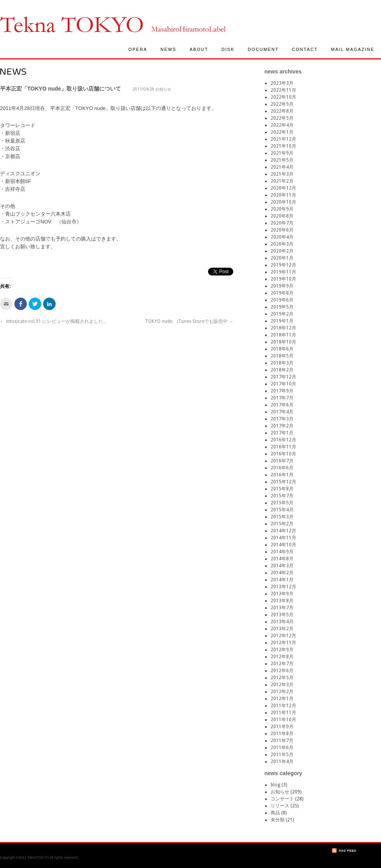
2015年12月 (283, 482)
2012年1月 (282, 699)
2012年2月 (282, 692)
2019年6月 (282, 300)
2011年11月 (283, 713)
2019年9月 (282, 286)
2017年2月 (282, 426)
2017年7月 (282, 398)
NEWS (169, 49)
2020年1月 (282, 258)
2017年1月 (282, 433)
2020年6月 (282, 230)
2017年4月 (282, 412)
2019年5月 (282, 307)
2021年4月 (282, 167)
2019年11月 (283, 272)
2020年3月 (282, 244)
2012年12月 (283, 636)
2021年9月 (282, 153)
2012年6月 (282, 671)
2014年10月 (283, 545)
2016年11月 (283, 447)
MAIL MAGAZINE (353, 49)
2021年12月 (283, 139)
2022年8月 (282, 111)
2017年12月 (283, 377)
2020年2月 (282, 251)
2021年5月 (282, 160)
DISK (228, 49)
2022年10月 (283, 97)
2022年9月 (282, 104)
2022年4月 (282, 125)
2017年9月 (282, 391)
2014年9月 (282, 552)
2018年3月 (282, 363)
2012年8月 (282, 657)
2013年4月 (282, 622)
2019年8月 (282, 293)
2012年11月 (283, 643)
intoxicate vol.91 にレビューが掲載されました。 (54, 321)
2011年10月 (283, 720)
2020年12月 (283, 188)
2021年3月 (282, 174)
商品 (275, 813)
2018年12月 (283, 328)
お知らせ (163, 89)
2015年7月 (282, 496)
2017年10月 (283, 384)
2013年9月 (282, 594)
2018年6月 (282, 349)
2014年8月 (282, 559)
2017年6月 (282, 405)
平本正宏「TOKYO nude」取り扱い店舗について (60, 89)
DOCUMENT (263, 49)
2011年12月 (283, 706)
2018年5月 (282, 356)
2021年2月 (282, 181)
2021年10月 (283, 146)
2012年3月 (282, 685)
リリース (280, 806)
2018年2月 (282, 370)
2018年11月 (283, 335)
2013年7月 (282, 608)
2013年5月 (282, 615)
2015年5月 (282, 503)
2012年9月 (282, 650)
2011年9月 (282, 727)
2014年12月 (283, 531)
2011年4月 (282, 762)
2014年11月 (283, 538)
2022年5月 (282, 118)
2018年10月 (283, 342)
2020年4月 (282, 237)
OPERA (138, 49)
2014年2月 (282, 573)
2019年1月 (282, 321)
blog (275, 785)
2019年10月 (283, 279)
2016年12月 (283, 440)
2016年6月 (282, 468)
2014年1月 (282, 580)
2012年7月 (282, 664)
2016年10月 (283, 454)
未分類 (278, 820)
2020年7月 (282, 223)
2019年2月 (282, 314)
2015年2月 (282, 524)
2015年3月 (282, 517)
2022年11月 (283, 90)
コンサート (282, 799)
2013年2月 (282, 629)
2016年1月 (282, 475)
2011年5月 (282, 755)
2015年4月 (282, 510)
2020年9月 (282, 209)
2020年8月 (282, 216)
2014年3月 (282, 566)
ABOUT (199, 49)
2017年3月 (282, 419)
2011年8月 (282, 734)
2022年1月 (282, 132)
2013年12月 (283, 587)
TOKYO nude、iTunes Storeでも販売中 (189, 321)
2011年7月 (282, 741)
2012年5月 (282, 678)
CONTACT (305, 49)
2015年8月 (282, 489)
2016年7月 (282, 461)
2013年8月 (282, 601)
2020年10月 (283, 202)
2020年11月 (283, 195)
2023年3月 (282, 83)
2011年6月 (282, 748)
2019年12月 (283, 265)
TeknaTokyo (72, 24)
